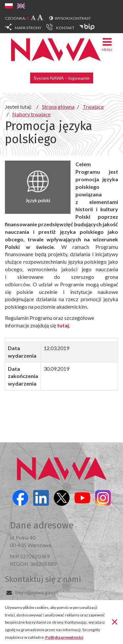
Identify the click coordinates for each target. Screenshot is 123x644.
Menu (107, 44)
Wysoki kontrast (73, 18)
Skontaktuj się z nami (43, 579)
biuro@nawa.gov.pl (37, 592)
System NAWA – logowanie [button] (62, 78)
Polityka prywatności (64, 637)
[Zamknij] (115, 621)
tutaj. (64, 325)
